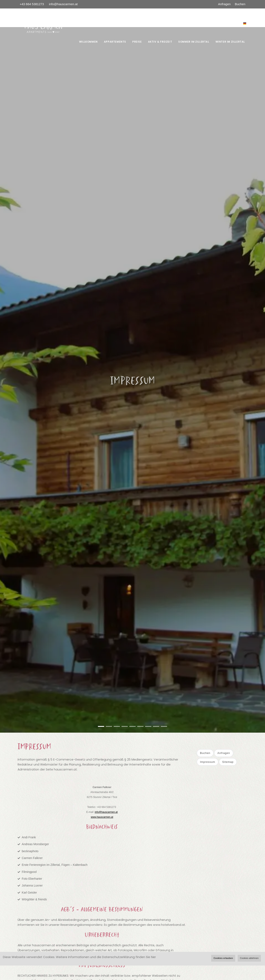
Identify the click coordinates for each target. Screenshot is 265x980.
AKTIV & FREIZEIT (160, 42)
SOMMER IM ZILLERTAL (194, 42)
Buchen (240, 4)
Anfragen (224, 4)
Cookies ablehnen (249, 958)
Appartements (115, 42)
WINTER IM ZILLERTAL (230, 42)
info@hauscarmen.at (63, 4)
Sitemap (228, 762)
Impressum (208, 762)
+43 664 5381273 (32, 4)
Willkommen (88, 42)
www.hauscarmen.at (102, 817)
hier (153, 957)
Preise (137, 42)
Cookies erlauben (223, 958)
